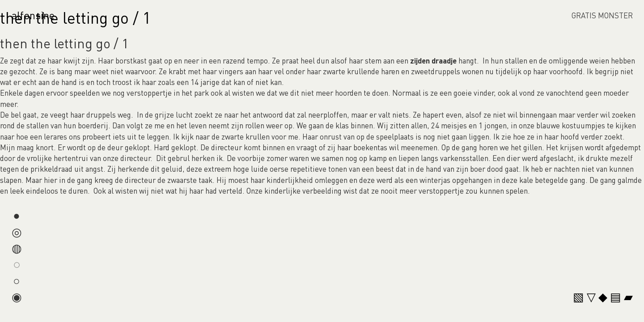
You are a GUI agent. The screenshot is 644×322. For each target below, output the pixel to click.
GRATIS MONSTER (602, 15)
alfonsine (33, 15)
